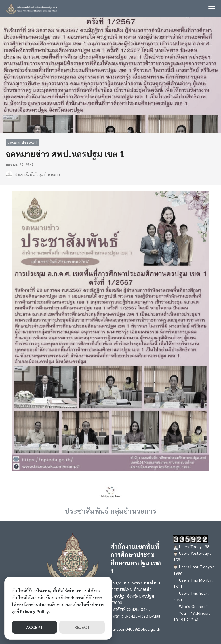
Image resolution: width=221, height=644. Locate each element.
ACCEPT (35, 627)
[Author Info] (110, 492)
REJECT (82, 627)
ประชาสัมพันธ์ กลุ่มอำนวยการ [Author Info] (110, 511)
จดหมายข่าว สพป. (23, 143)
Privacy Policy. (35, 611)
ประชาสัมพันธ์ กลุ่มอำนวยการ (37, 174)
